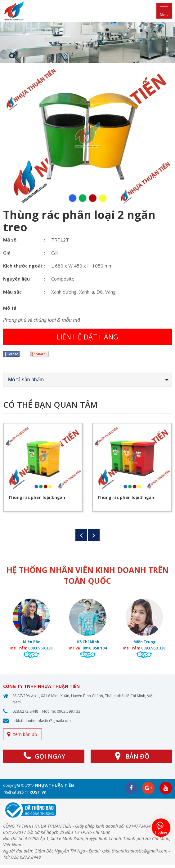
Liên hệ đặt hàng (87, 337)
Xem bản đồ (25, 734)
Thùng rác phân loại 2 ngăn (37, 497)
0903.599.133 (69, 711)
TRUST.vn (37, 792)
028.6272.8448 (25, 711)
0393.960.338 (40, 648)
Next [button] (94, 535)
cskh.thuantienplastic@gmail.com (42, 721)
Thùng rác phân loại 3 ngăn (126, 497)
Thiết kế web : (14, 792)
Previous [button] (81, 535)
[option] (87, 42)
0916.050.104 (95, 648)
